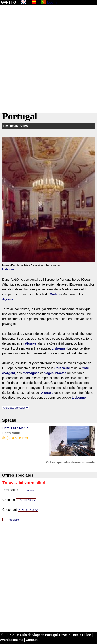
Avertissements (12, 640)
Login (52, 2)
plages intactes (55, 373)
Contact (32, 640)
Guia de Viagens (32, 635)
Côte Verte (62, 368)
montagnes (31, 373)
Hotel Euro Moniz (15, 428)
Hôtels (14, 126)
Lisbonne (8, 269)
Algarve (31, 343)
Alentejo (47, 393)
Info (5, 126)
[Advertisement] (48, 59)
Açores (7, 299)
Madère (55, 294)
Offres (24, 126)
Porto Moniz (11, 433)
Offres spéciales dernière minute (71, 462)
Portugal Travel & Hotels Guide (68, 635)
